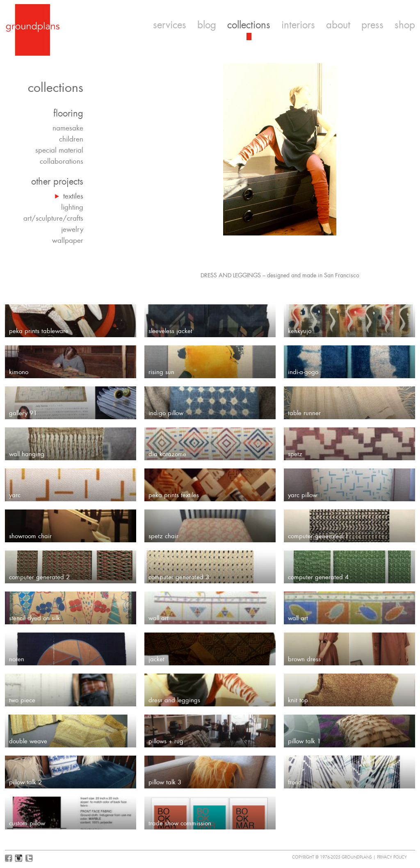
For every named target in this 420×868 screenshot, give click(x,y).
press (372, 25)
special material (59, 150)
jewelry (72, 229)
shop (405, 25)
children (71, 139)
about (338, 25)
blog (207, 25)
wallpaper (68, 240)
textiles (73, 196)
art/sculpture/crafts (53, 218)
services (170, 25)
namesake (68, 128)
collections (249, 25)
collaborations (62, 161)
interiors (298, 25)
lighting (72, 207)
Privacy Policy (392, 857)
